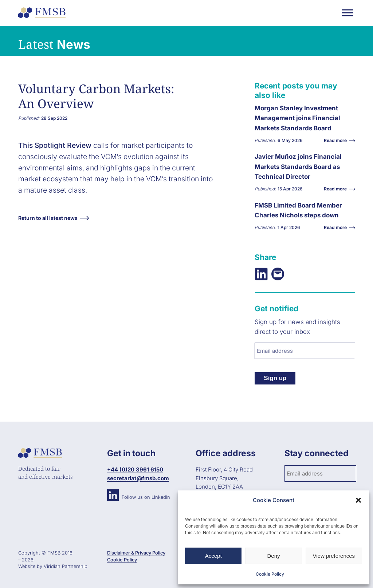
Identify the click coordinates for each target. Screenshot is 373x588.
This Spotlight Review (55, 145)
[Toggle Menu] (348, 13)
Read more (337, 140)
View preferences (334, 556)
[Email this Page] (278, 274)
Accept (213, 556)
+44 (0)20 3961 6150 (135, 469)
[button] (358, 500)
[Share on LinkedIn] (261, 274)
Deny (273, 556)
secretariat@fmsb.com (138, 478)
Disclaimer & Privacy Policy (136, 553)
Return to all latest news (48, 218)
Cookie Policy (270, 574)
